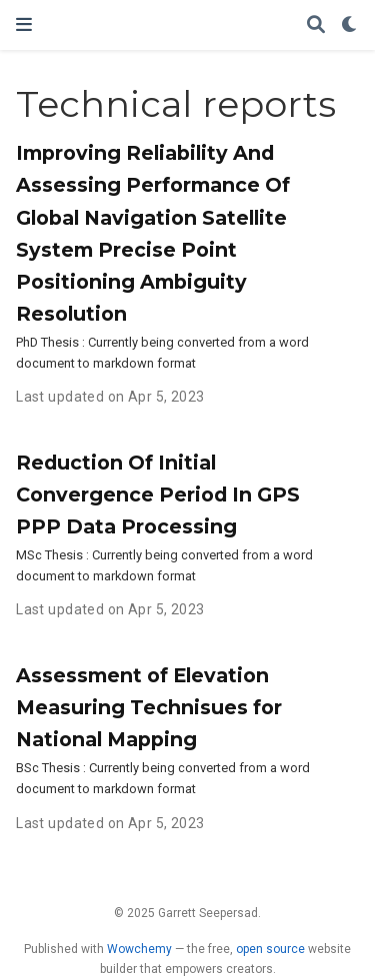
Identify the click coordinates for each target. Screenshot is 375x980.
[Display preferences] (350, 25)
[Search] (316, 25)
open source (270, 949)
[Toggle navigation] (24, 24)
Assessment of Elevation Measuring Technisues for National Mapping (149, 707)
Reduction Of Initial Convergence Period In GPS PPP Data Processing (158, 494)
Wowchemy (139, 949)
